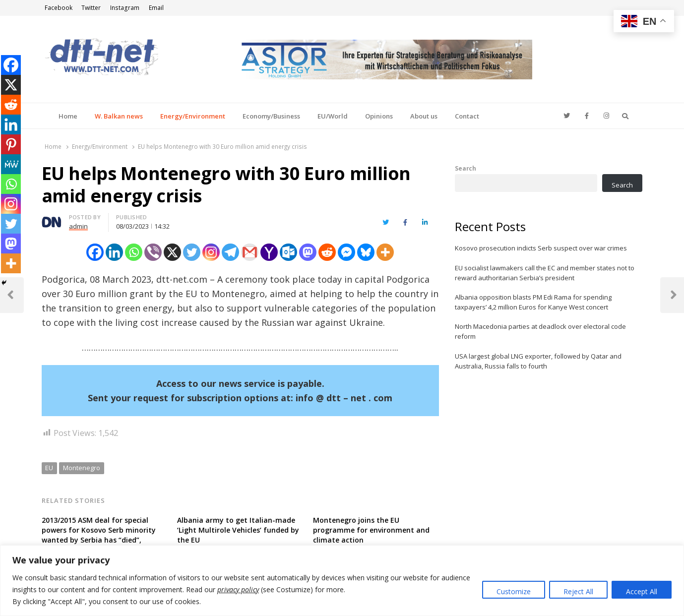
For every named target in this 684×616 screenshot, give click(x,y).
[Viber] (153, 252)
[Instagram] (211, 252)
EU (49, 468)
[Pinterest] (11, 144)
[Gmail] (250, 252)
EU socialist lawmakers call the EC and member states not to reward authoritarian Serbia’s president (545, 273)
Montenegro (82, 468)
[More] (385, 252)
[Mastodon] (308, 252)
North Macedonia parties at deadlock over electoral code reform (540, 331)
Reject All (578, 591)
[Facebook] (95, 252)
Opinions (379, 116)
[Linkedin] (114, 252)
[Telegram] (230, 252)
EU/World (333, 116)
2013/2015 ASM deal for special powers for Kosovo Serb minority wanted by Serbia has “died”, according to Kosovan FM (99, 535)
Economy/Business (271, 116)
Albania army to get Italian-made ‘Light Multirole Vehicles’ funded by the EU (238, 530)
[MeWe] (11, 164)
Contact (467, 116)
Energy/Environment (193, 116)
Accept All (642, 591)
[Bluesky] (366, 252)
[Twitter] (192, 252)
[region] (342, 581)
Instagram (125, 8)
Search (466, 168)
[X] (172, 252)
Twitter (91, 8)
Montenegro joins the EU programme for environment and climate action (371, 530)
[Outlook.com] (288, 252)
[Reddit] (327, 252)
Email (156, 8)
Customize (514, 591)
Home (68, 116)
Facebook (59, 8)
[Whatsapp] (134, 252)
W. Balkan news (119, 116)
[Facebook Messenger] (346, 252)
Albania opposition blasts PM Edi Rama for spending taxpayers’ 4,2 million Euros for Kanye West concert (533, 302)
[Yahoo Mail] (269, 252)
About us (424, 116)
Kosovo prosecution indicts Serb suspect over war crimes (541, 248)
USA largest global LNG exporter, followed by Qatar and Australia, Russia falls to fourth (538, 361)
